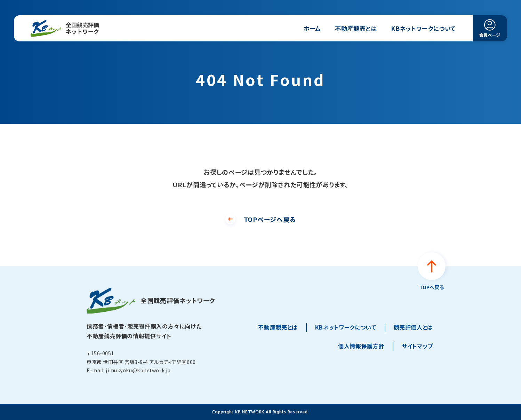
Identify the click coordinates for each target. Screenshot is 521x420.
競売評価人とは (413, 327)
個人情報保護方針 (361, 346)
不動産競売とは (356, 28)
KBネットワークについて (423, 28)
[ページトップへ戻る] (432, 272)
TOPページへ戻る (270, 219)
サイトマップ (417, 346)
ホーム (312, 28)
